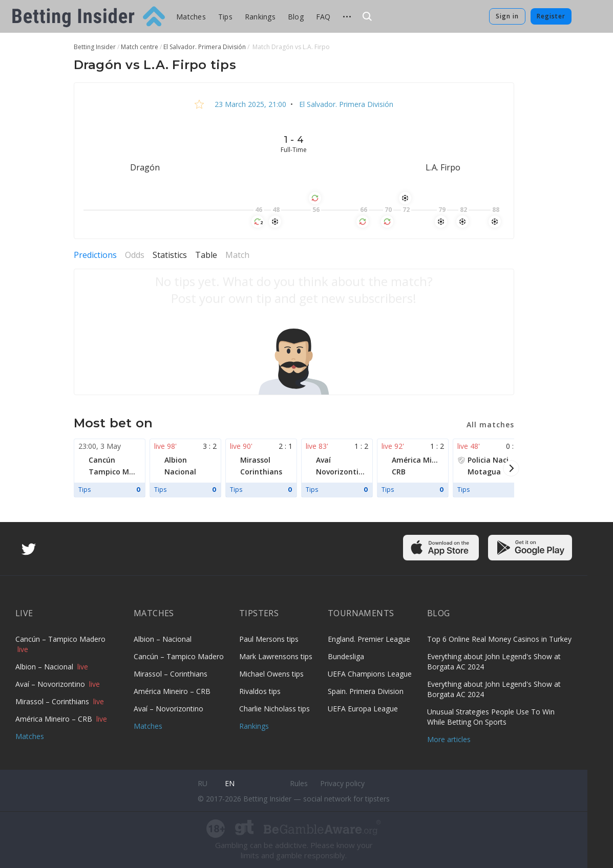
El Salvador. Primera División (345, 104)
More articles (449, 739)
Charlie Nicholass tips (274, 709)
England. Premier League (369, 639)
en (230, 783)
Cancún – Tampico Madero (60, 639)
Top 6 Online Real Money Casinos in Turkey (499, 639)
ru (203, 783)
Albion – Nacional (45, 667)
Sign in (507, 16)
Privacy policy (342, 783)
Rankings (260, 17)
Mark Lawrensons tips (276, 656)
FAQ (323, 17)
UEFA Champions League (370, 674)
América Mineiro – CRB (55, 719)
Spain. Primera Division (366, 691)
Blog (296, 17)
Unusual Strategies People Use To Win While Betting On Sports (491, 717)
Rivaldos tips (260, 691)
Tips (225, 17)
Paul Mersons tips (269, 639)
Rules (299, 783)
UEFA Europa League (363, 709)
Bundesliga (346, 656)
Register (551, 16)
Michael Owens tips (271, 674)
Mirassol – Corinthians (53, 701)
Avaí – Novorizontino (51, 684)
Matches (191, 17)
